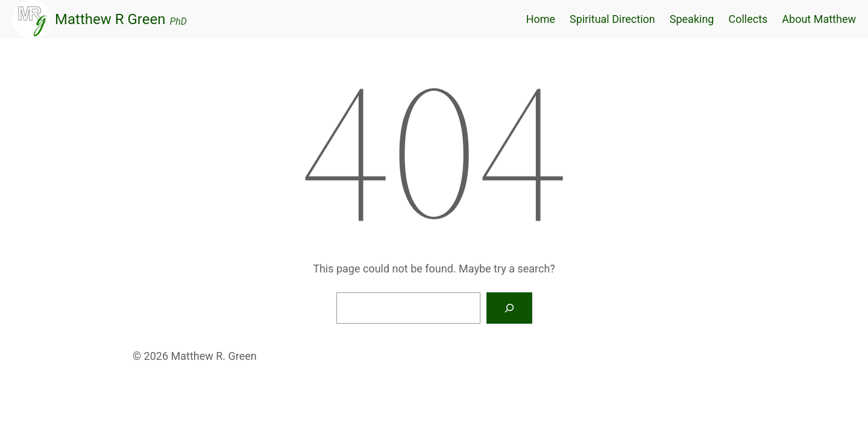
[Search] (509, 308)
